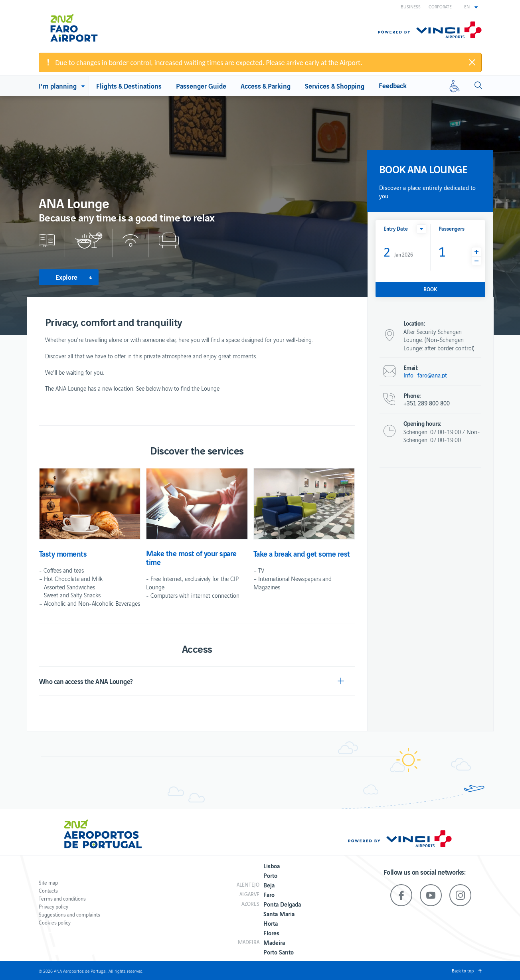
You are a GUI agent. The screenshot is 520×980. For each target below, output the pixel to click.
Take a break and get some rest (302, 553)
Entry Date (396, 228)
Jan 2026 (398, 251)
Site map (48, 882)
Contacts (48, 890)
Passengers (452, 228)
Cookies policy (55, 922)
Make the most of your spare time (191, 557)
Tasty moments (63, 553)
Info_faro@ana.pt (425, 375)
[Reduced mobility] (455, 86)
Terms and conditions (62, 898)
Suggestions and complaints (69, 914)
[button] (471, 6)
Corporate (440, 6)
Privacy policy (53, 906)
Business (411, 6)
